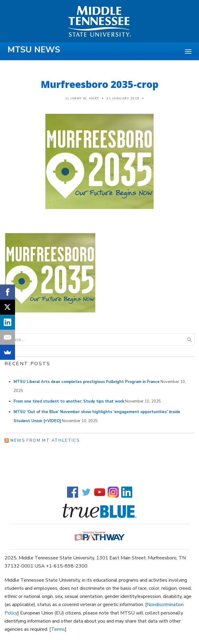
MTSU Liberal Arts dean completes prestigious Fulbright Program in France (87, 382)
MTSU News (34, 50)
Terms (58, 629)
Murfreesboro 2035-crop (100, 84)
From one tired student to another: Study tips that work (69, 401)
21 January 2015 (123, 98)
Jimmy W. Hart (85, 98)
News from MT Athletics (45, 440)
